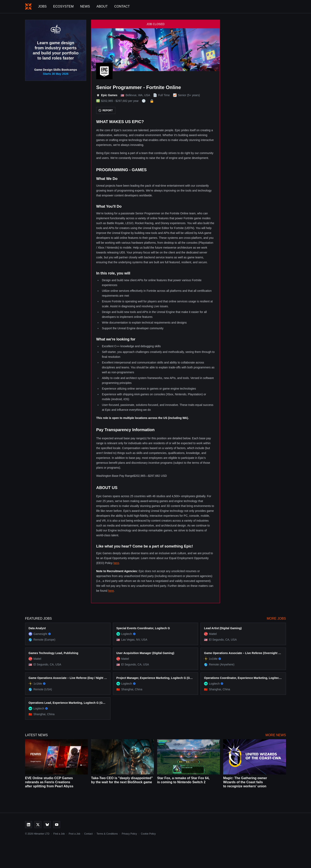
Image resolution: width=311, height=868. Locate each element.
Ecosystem (63, 6)
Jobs (42, 6)
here (116, 563)
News (85, 6)
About (102, 6)
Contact (122, 6)
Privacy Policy (129, 834)
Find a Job (59, 834)
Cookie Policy (148, 834)
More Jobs (276, 619)
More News (276, 735)
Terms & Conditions (107, 834)
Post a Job (74, 834)
